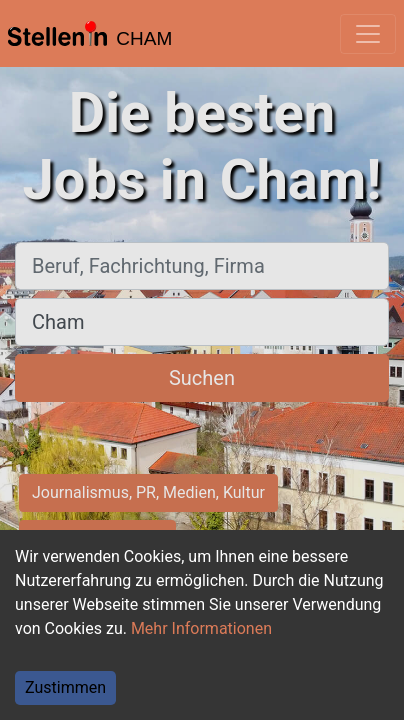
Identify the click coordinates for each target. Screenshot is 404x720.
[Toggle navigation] (368, 34)
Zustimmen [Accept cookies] (65, 687)
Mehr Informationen (201, 628)
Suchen (202, 378)
